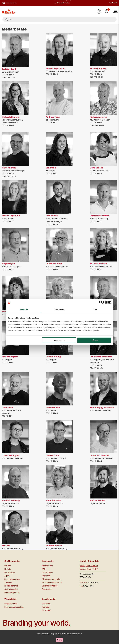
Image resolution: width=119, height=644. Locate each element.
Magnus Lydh (8, 264)
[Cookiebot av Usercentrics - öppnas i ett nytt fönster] (101, 303)
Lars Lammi (7, 407)
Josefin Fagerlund (11, 216)
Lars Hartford (52, 455)
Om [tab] (95, 309)
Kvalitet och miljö (11, 586)
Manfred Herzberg (11, 501)
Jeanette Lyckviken (55, 68)
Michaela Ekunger (11, 117)
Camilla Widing (53, 357)
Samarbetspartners (12, 579)
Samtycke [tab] (24, 309)
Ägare (7, 576)
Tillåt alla (94, 340)
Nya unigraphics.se (12, 592)
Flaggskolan (47, 589)
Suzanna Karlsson (99, 264)
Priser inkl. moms (10, 3)
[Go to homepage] (9, 11)
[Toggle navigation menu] (115, 11)
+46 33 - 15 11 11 (92, 569)
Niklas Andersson (98, 117)
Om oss (8, 566)
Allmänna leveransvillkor (52, 579)
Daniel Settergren (11, 455)
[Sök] (7, 20)
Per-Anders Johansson (101, 357)
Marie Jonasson (54, 501)
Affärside (8, 582)
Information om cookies (14, 607)
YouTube (46, 607)
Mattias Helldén (98, 501)
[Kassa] (107, 11)
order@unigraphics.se (89, 566)
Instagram (46, 610)
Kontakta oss (47, 566)
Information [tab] (59, 309)
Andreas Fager (53, 117)
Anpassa (59, 340)
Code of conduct (11, 589)
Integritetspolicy (11, 604)
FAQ (44, 569)
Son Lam (6, 546)
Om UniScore (48, 572)
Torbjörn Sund (9, 69)
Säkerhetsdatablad (50, 586)
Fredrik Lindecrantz (100, 216)
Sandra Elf (51, 168)
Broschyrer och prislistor (52, 582)
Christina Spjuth (54, 264)
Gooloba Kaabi (53, 407)
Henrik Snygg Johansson (102, 407)
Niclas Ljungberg (98, 68)
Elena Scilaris (96, 168)
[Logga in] (99, 11)
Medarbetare (10, 572)
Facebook (46, 604)
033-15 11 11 (113, 3)
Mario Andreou (9, 168)
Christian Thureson (99, 455)
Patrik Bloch (52, 216)
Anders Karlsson (54, 546)
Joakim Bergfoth (10, 357)
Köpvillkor (46, 576)
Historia (8, 569)
